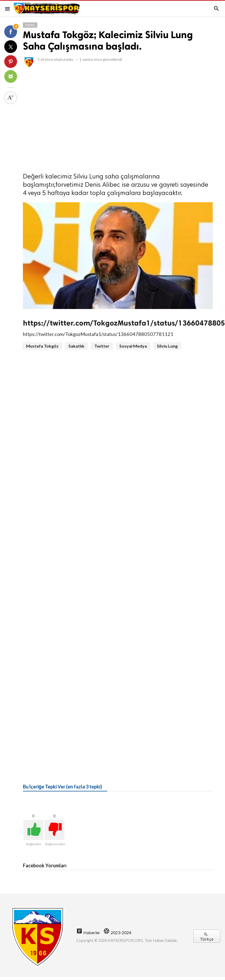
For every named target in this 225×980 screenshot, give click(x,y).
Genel (30, 25)
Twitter (102, 346)
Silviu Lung (167, 346)
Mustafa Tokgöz (42, 346)
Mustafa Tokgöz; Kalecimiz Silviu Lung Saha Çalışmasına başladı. (108, 40)
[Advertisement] (50, 119)
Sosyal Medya (133, 346)
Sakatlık (76, 346)
